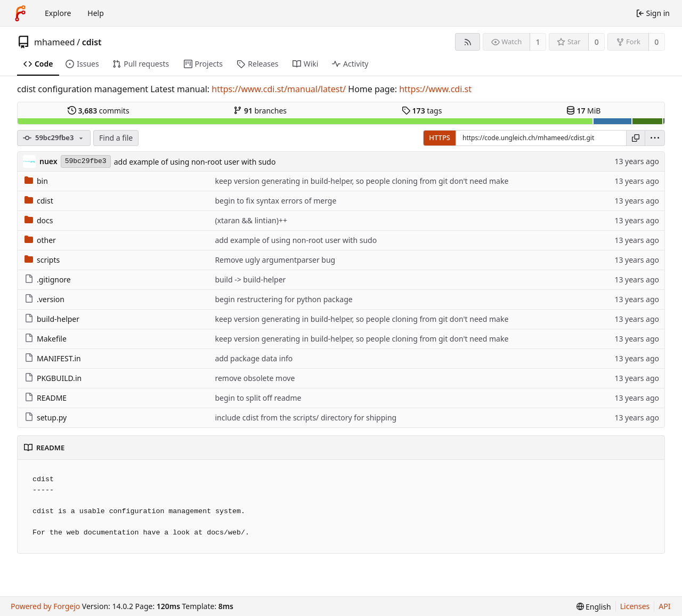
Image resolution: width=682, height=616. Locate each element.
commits (99, 111)
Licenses (635, 606)
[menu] (655, 138)
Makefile (46, 339)
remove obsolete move (255, 378)
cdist (92, 42)
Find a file (116, 138)
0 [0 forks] (656, 42)
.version (44, 299)
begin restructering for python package (283, 299)
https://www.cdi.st (435, 89)
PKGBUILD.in (53, 378)
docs (39, 220)
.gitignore (48, 279)
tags (422, 111)
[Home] (20, 13)
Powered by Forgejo (45, 606)
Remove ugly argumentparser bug (275, 260)
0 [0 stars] (597, 42)
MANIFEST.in (53, 358)
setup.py (46, 418)
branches (260, 111)
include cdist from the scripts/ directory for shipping (306, 418)
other (40, 240)
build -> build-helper (250, 279)
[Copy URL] (636, 138)
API (664, 606)
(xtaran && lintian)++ (251, 220)
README (46, 398)
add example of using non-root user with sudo (195, 162)
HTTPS (440, 137)
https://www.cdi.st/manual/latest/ (279, 89)
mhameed (55, 42)
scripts (42, 260)
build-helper (52, 319)
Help (96, 13)
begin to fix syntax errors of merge (275, 201)
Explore (58, 13)
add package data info (254, 358)
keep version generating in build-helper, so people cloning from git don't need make (362, 181)
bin (36, 181)
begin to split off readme (258, 398)
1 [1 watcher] (538, 42)
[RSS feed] (468, 42)
